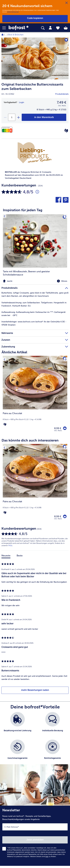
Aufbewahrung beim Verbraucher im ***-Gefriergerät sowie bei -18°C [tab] (33, 314)
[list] (35, 740)
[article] (35, 243)
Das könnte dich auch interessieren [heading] (30, 440)
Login (21, 102)
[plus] (18, 117)
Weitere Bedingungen (13, 12)
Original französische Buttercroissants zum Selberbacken (32, 86)
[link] (20, 28)
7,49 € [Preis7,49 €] (62, 102)
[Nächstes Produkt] (66, 358)
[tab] (50, 28)
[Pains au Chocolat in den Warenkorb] (65, 428)
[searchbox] (43, 28)
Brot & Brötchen (16, 35)
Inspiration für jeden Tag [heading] (23, 210)
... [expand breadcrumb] (6, 35)
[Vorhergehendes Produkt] (4, 358)
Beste (20, 556)
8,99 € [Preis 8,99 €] (58, 428)
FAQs (10, 546)
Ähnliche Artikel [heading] (14, 352)
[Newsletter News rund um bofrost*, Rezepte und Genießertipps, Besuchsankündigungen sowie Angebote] (35, 836)
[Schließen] (67, 3)
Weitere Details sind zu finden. (43, 857)
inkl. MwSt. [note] (58, 431)
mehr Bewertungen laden (35, 690)
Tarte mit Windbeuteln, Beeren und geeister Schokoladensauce (26, 273)
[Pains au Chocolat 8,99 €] (35, 396)
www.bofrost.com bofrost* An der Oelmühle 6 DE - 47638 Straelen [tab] (34, 323)
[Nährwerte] (8, 130)
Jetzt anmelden (35, 840)
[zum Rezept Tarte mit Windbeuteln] (35, 241)
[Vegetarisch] (66, 131)
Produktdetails (62, 94)
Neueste (6, 556)
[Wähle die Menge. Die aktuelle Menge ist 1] (12, 117)
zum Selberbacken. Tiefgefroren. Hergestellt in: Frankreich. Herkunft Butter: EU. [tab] (34, 304)
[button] (5, 28)
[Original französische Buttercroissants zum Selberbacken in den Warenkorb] (44, 117)
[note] (35, 175)
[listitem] (35, 249)
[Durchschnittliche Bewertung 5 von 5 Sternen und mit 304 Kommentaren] (37, 192)
